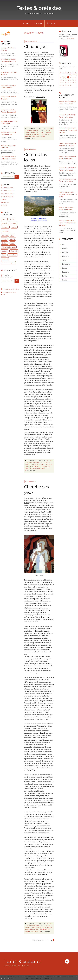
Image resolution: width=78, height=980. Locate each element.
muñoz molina (37, 930)
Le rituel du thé (6, 134)
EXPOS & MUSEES (7, 197)
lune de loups (46, 134)
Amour (4, 219)
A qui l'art (4, 148)
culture (5, 251)
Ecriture (5, 243)
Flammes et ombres (9, 61)
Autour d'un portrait (8, 112)
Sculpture (5, 227)
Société (65, 280)
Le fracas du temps (8, 159)
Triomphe (5, 99)
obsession (46, 930)
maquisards (29, 136)
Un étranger (5, 123)
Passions (36, 130)
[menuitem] (26, 23)
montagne (37, 136)
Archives (38, 23)
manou (62, 130)
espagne (28, 132)
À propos (51, 23)
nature (14, 223)
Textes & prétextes (39, 8)
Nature (65, 268)
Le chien (4, 50)
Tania (61, 104)
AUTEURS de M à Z (7, 191)
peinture (5, 235)
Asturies (29, 182)
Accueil (26, 23)
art (12, 235)
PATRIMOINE (5, 202)
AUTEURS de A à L (7, 188)
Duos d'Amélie (6, 88)
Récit (4, 255)
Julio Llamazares (45, 175)
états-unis (14, 251)
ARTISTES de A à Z (7, 194)
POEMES (4, 205)
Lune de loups (41, 97)
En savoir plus (10, 978)
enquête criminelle (31, 928)
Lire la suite (70, 39)
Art (63, 244)
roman (4, 239)
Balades (65, 248)
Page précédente (38, 940)
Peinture (65, 276)
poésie (14, 227)
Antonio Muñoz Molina (32, 879)
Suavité (4, 74)
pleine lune (29, 932)
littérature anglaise (8, 263)
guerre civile (35, 132)
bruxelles (5, 223)
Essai (12, 243)
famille (12, 219)
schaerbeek (13, 255)
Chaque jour (36, 46)
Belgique (65, 252)
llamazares (36, 134)
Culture (50, 128)
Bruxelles (66, 256)
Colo (61, 159)
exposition (6, 231)
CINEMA (4, 199)
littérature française (9, 247)
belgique (5, 259)
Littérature (29, 130)
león (42, 132)
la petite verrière (65, 194)
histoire (12, 239)
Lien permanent (31, 128)
